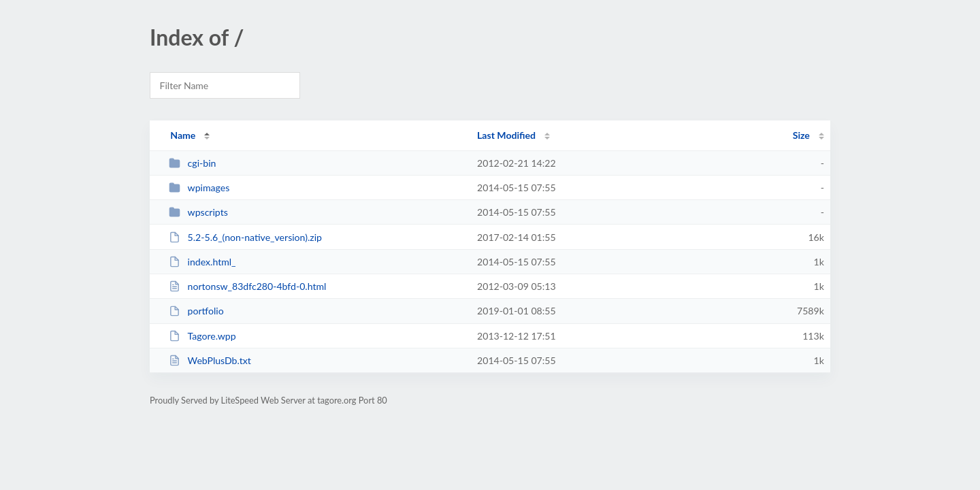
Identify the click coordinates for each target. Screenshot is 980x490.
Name (183, 135)
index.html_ (202, 262)
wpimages (199, 187)
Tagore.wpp (202, 336)
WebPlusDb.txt (210, 360)
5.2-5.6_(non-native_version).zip (245, 237)
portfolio (196, 311)
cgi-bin (192, 163)
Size (801, 135)
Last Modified (506, 135)
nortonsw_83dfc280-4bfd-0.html (247, 286)
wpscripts (198, 212)
